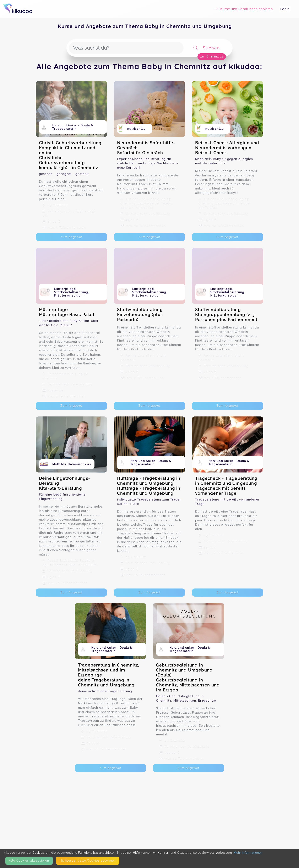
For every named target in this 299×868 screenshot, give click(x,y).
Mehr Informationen (248, 853)
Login (285, 9)
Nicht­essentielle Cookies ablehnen (88, 861)
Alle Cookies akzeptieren (29, 861)
